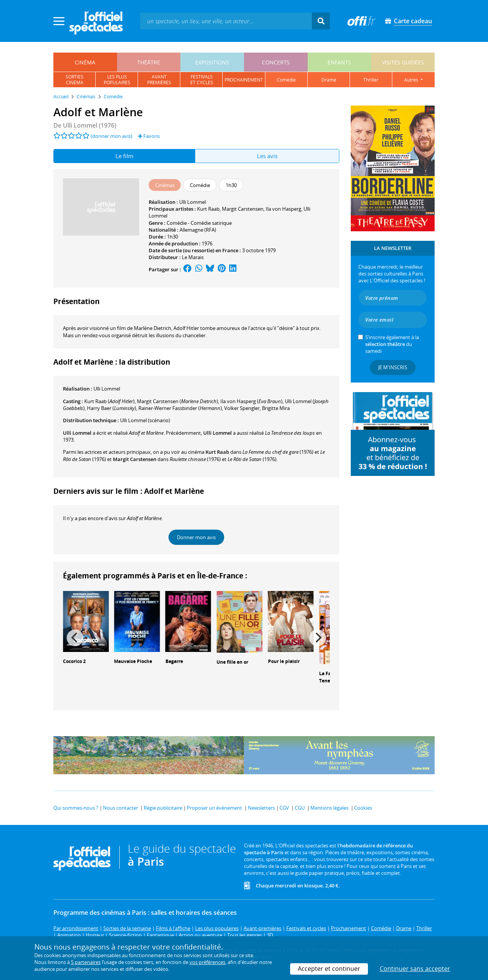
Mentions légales (329, 808)
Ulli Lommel (193, 202)
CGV (284, 808)
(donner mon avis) (112, 136)
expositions (212, 62)
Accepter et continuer (329, 969)
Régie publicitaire (163, 808)
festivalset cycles (202, 80)
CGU (300, 808)
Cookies (363, 808)
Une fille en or (232, 662)
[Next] (318, 638)
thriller (371, 80)
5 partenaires (86, 962)
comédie (286, 80)
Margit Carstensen (243, 209)
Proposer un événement (214, 808)
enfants (339, 62)
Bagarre (174, 661)
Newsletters (261, 808)
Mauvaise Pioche (133, 661)
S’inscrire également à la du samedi (392, 344)
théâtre (149, 62)
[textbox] (226, 21)
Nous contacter (120, 808)
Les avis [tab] (267, 156)
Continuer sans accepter (415, 969)
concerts (276, 62)
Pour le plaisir (284, 661)
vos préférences (207, 962)
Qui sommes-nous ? (76, 808)
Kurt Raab (208, 209)
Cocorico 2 (74, 661)
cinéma (85, 62)
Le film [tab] (124, 156)
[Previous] (75, 638)
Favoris (149, 136)
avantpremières (159, 80)
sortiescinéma (75, 80)
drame (329, 80)
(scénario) (145, 420)
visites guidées (403, 62)
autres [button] (412, 80)
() (109, 401)
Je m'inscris (393, 367)
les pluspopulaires (117, 80)
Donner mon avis (196, 537)
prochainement (244, 80)
